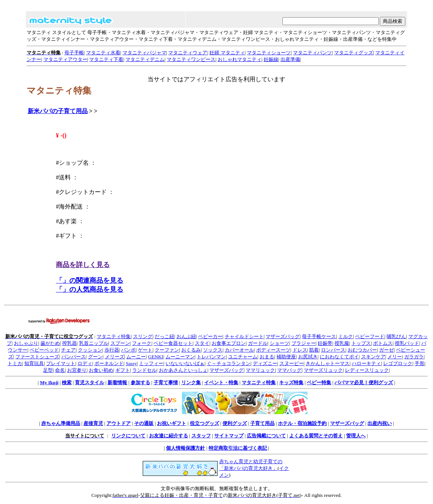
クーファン (167, 350)
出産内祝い (380, 423)
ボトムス (383, 343)
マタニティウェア (188, 53)
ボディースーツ (273, 350)
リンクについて (128, 436)
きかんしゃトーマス (328, 363)
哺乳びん (396, 336)
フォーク (142, 343)
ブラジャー (304, 343)
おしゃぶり (26, 343)
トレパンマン (211, 357)
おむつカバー (362, 350)
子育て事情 (166, 382)
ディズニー (265, 363)
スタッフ (201, 436)
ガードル (258, 343)
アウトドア (119, 423)
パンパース (74, 357)
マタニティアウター (65, 59)
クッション (90, 350)
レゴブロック (398, 363)
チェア (68, 350)
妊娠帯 (325, 343)
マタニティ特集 (114, 336)
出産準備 (290, 59)
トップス (361, 343)
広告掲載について (266, 436)
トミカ (15, 363)
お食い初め (101, 370)
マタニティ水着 (103, 53)
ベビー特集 (319, 382)
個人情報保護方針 (185, 448)
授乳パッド (407, 343)
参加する (140, 382)
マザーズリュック (323, 370)
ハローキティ (366, 363)
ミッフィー (151, 363)
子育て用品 (262, 423)
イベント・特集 (221, 382)
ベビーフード (370, 336)
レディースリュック (367, 370)
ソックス (213, 350)
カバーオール (239, 350)
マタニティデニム (145, 59)
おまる (267, 357)
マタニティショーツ (269, 53)
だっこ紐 (164, 336)
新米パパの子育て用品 (58, 111)
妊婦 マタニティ (227, 53)
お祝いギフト (172, 423)
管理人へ (356, 436)
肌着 (314, 350)
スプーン (120, 343)
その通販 (144, 423)
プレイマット (61, 363)
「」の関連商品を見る (90, 280)
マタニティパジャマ (144, 53)
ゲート (145, 350)
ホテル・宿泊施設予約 (302, 423)
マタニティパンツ (312, 53)
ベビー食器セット (173, 343)
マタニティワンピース (191, 59)
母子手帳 (74, 53)
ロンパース (333, 350)
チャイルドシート (244, 336)
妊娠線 (271, 59)
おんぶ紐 (186, 336)
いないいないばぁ (185, 363)
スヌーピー (292, 363)
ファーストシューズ (37, 357)
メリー (395, 357)
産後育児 (93, 423)
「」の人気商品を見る (90, 289)
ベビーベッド (44, 350)
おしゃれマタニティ (240, 59)
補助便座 (286, 357)
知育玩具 (34, 363)
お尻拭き (308, 357)
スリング (143, 336)
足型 (48, 370)
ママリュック (260, 370)
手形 (420, 363)
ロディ (85, 363)
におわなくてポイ (339, 357)
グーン (95, 357)
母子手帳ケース (319, 336)
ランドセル (144, 370)
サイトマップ (229, 436)
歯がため (50, 343)
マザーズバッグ (283, 336)
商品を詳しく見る (83, 265)
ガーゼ (386, 350)
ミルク (346, 336)
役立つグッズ (205, 423)
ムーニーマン (180, 357)
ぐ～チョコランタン (229, 363)
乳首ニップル (94, 343)
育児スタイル (90, 382)
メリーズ (115, 357)
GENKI (155, 357)
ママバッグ (289, 370)
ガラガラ (414, 357)
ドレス (300, 350)
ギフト (123, 370)
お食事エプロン (229, 343)
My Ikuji (49, 382)
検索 (67, 382)
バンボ (128, 350)
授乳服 (342, 343)
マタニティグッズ (354, 53)
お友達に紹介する (169, 436)
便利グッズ (235, 423)
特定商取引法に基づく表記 (238, 448)
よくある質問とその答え (316, 436)
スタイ (202, 343)
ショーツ (279, 343)
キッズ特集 (291, 382)
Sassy (131, 363)
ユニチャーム (243, 357)
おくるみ (191, 350)
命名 (60, 370)
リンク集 (191, 382)
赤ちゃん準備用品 (61, 423)
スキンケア (373, 357)
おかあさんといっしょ (183, 370)
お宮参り (77, 370)
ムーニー (136, 357)
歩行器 (112, 350)
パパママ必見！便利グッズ (364, 382)
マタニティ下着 (106, 59)
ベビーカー (210, 336)
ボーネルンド (109, 363)
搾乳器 (69, 343)
